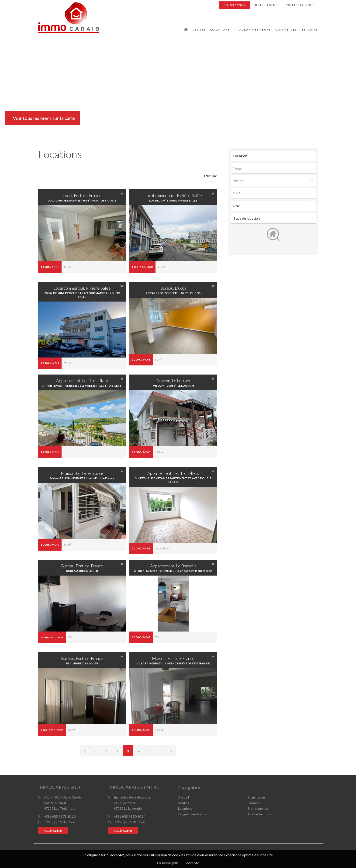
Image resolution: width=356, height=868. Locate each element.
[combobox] (273, 193)
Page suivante (160, 751)
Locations (220, 30)
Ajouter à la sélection (122, 193)
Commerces (286, 30)
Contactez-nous (299, 5)
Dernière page (171, 751)
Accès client (53, 831)
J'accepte (192, 863)
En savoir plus (168, 863)
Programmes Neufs (253, 30)
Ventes (199, 30)
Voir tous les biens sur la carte (44, 118)
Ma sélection (235, 5)
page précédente (96, 751)
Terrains (310, 30)
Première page (85, 751)
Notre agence (267, 5)
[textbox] (274, 193)
